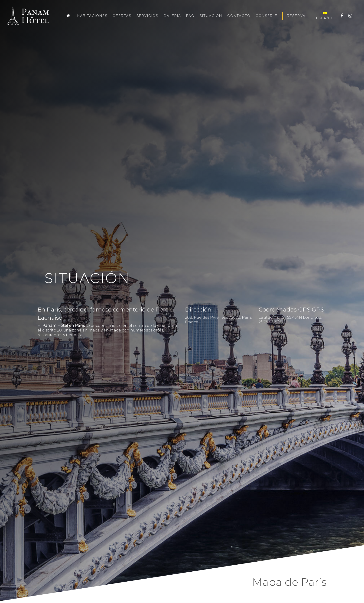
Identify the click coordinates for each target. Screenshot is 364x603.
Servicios (147, 16)
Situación (211, 16)
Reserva (296, 16)
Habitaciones (92, 16)
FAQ (190, 16)
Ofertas (122, 16)
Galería (172, 16)
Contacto (239, 16)
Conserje (266, 16)
